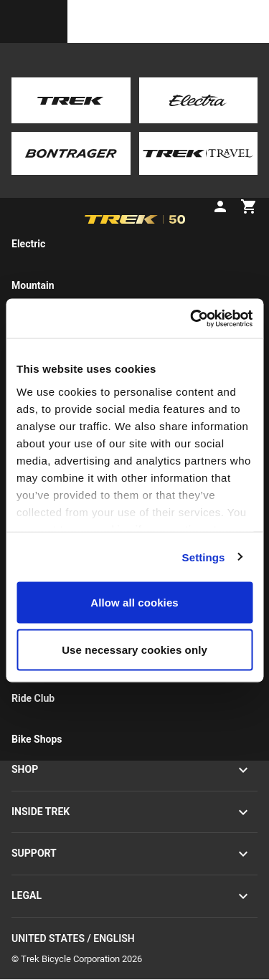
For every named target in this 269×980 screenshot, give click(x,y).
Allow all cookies (134, 603)
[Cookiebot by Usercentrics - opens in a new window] (192, 318)
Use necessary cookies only (134, 649)
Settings (204, 557)
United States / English (134, 939)
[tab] (61, 186)
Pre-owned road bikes (94, 65)
